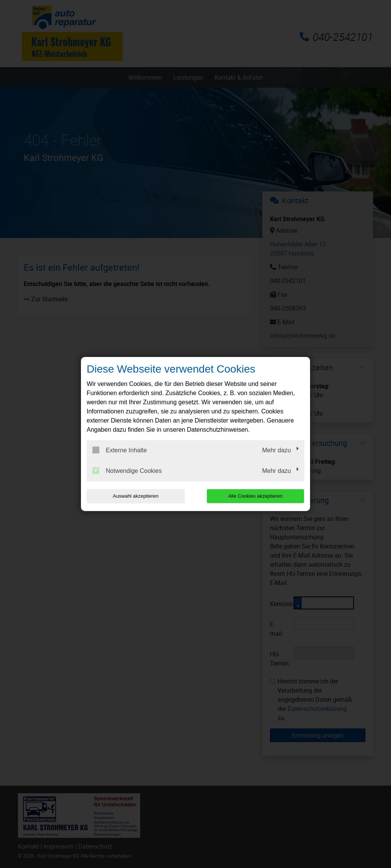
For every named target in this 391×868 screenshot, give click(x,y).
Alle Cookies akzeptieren (255, 496)
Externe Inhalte (120, 450)
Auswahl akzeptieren (136, 496)
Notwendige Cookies (127, 471)
